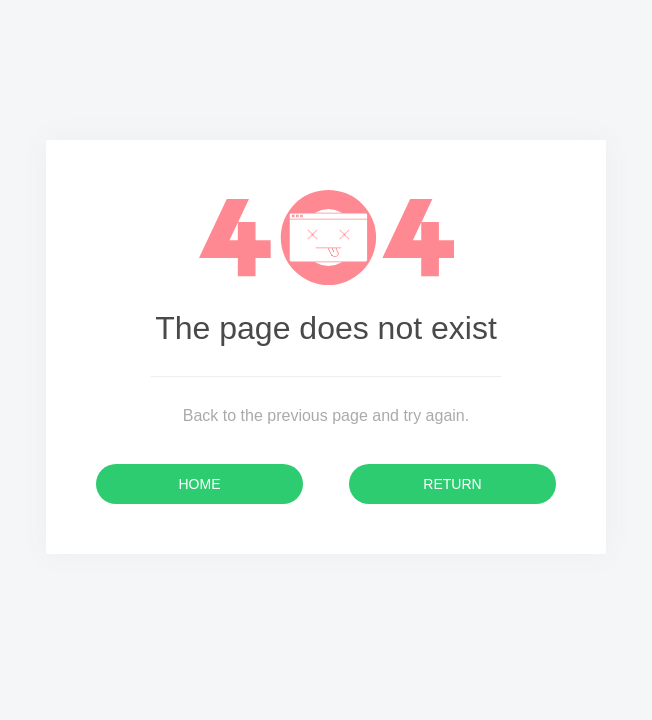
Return (452, 484)
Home (200, 484)
